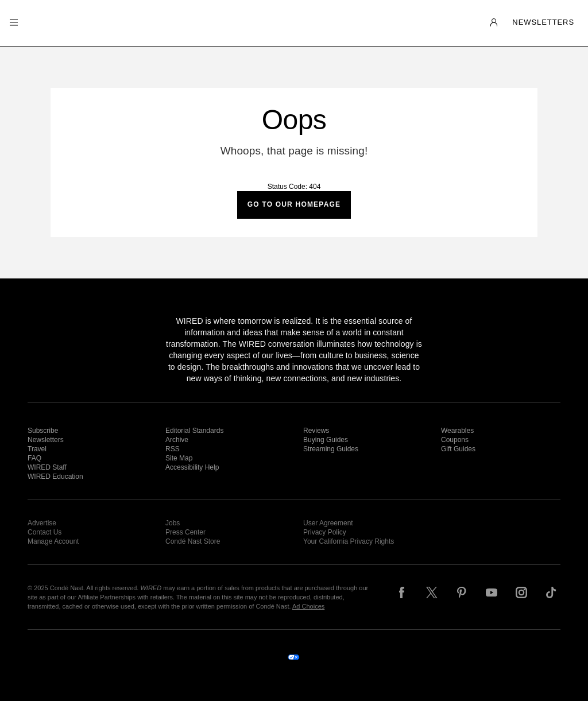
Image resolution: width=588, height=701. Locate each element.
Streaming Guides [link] (331, 449)
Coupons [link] (455, 440)
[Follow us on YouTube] (492, 592)
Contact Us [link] (45, 532)
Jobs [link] (173, 523)
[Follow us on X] (432, 592)
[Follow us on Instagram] (521, 592)
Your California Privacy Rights (349, 541)
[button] (14, 23)
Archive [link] (177, 440)
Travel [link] (37, 449)
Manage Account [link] (53, 541)
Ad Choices (308, 606)
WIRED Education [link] (55, 477)
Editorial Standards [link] (194, 431)
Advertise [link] (42, 523)
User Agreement (328, 523)
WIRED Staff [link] (47, 467)
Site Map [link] (179, 458)
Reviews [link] (316, 431)
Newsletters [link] (46, 440)
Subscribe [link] (43, 431)
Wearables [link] (457, 431)
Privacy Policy (325, 532)
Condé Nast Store (193, 541)
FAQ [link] (34, 458)
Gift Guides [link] (458, 449)
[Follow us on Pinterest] (462, 592)
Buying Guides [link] (326, 440)
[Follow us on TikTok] (551, 592)
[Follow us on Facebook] (402, 592)
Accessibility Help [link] (192, 467)
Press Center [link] (185, 532)
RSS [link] (173, 449)
